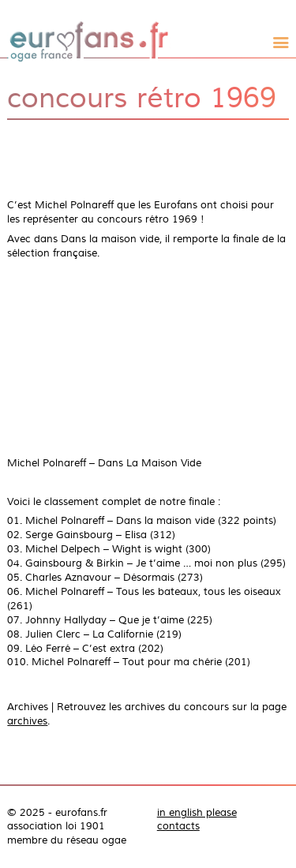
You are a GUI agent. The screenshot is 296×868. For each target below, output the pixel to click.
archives (27, 721)
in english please (197, 813)
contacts (178, 826)
